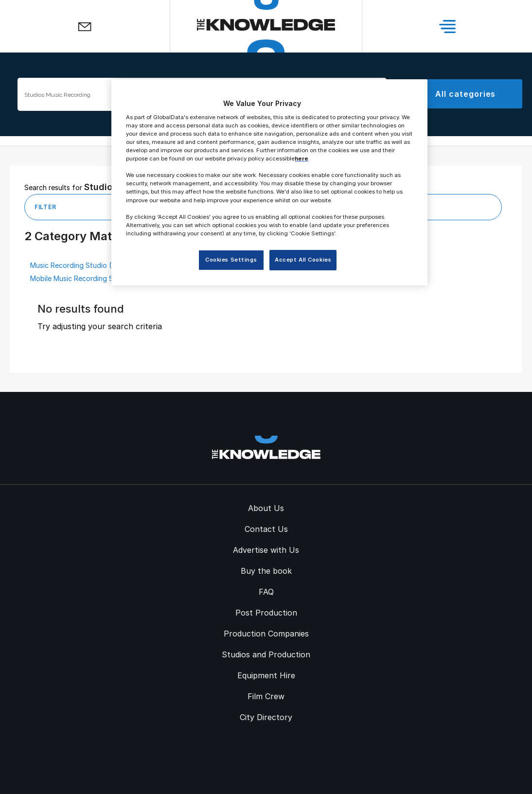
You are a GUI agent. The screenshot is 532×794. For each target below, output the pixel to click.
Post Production (266, 613)
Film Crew (266, 696)
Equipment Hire (266, 675)
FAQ (266, 592)
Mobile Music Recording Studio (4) (86, 278)
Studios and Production (266, 654)
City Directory (266, 717)
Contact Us (266, 529)
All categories (465, 94)
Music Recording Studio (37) (76, 265)
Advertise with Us (266, 550)
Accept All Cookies (303, 260)
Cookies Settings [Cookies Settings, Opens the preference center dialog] (231, 260)
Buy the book (266, 571)
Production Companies (266, 634)
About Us (266, 508)
